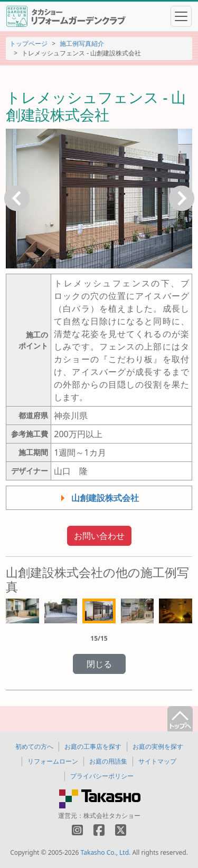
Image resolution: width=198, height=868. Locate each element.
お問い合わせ (99, 536)
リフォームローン (53, 761)
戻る (17, 198)
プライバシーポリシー (102, 776)
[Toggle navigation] (181, 16)
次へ (182, 198)
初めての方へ (34, 746)
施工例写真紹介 (82, 44)
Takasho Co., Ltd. (106, 852)
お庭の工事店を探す (93, 746)
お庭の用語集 (108, 761)
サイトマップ (157, 761)
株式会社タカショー (112, 816)
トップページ (29, 44)
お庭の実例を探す (158, 746)
